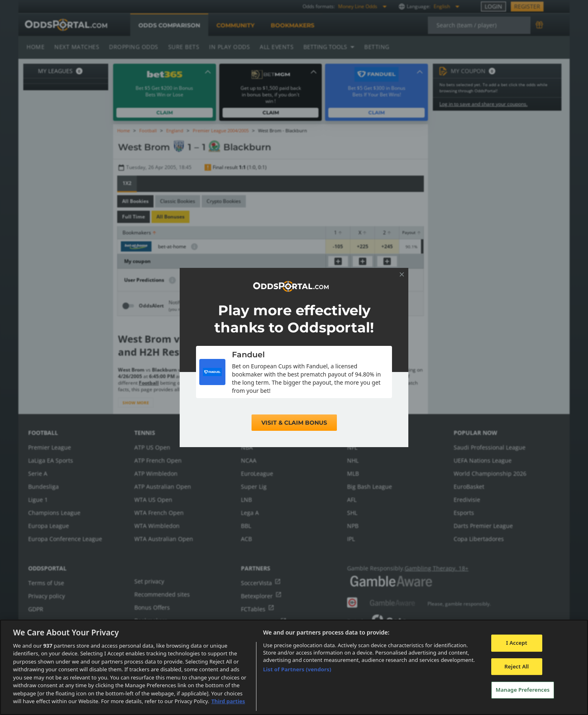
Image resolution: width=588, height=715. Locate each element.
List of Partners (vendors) (297, 669)
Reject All (517, 666)
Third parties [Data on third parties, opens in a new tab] (228, 701)
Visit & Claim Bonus (294, 423)
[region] (294, 667)
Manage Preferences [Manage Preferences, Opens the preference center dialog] (523, 690)
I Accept (517, 643)
